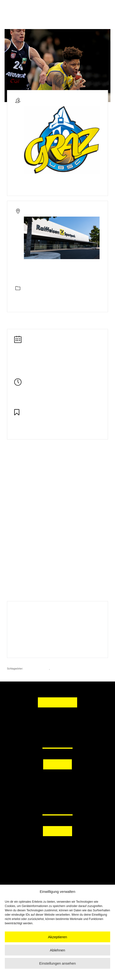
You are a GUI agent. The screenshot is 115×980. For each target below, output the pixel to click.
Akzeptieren (57, 937)
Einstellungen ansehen (58, 963)
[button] (57, 779)
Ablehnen (57, 950)
